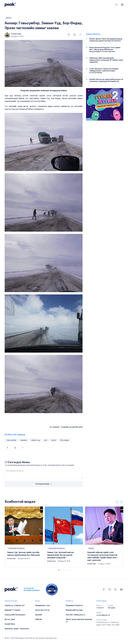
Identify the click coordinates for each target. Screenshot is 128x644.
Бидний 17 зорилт (13, 610)
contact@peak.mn (103, 615)
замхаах (24, 440)
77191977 (100, 608)
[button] (116, 5)
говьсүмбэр (11, 440)
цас (46, 440)
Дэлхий (39, 615)
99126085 (112, 608)
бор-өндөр (64, 440)
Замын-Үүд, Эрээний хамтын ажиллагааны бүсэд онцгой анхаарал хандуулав (61, 555)
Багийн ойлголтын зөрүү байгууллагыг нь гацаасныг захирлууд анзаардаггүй (106, 80)
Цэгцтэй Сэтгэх (42, 610)
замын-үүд (36, 440)
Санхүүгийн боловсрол (16, 548)
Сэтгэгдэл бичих (44, 484)
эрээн (54, 440)
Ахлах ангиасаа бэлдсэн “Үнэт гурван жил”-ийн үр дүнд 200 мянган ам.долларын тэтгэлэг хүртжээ (105, 49)
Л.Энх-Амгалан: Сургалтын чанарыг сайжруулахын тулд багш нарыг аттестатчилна (104, 71)
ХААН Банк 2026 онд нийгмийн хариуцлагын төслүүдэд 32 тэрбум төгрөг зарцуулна (106, 60)
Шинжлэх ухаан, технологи (17, 629)
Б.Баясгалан (16, 34)
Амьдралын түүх (43, 605)
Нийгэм (8, 18)
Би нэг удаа (10, 619)
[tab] (59, 570)
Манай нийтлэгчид (74, 610)
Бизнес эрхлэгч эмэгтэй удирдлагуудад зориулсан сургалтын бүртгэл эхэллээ (106, 40)
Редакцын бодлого (74, 605)
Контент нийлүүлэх (75, 615)
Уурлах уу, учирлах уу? (15, 605)
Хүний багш (10, 624)
